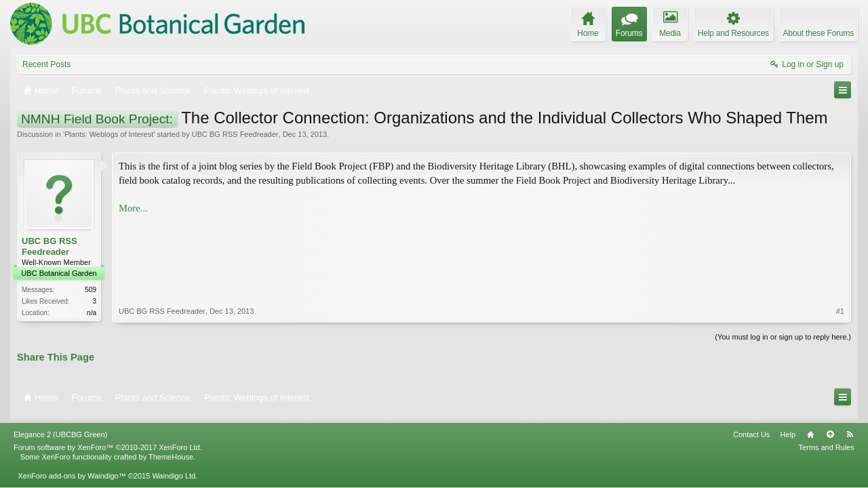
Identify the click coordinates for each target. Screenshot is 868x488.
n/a (92, 313)
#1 (840, 240)
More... (133, 208)
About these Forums (818, 33)
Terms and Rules (826, 441)
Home (810, 428)
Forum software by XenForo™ (108, 441)
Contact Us (751, 428)
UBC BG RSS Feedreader (235, 134)
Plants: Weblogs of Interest (109, 134)
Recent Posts (46, 64)
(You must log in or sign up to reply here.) (783, 335)
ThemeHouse (171, 451)
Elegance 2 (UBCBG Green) (60, 428)
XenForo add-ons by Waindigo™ (72, 470)
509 (91, 290)
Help (788, 428)
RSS (850, 428)
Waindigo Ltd (174, 470)
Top (830, 428)
